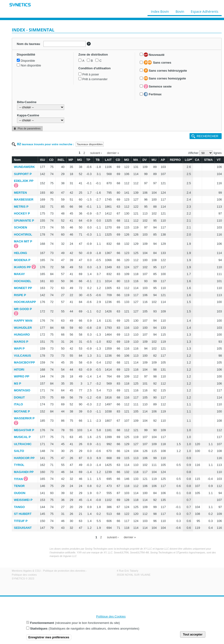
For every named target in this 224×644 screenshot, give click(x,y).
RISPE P (20, 295)
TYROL (19, 465)
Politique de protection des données (64, 571)
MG (80, 160)
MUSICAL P (22, 437)
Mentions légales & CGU (26, 571)
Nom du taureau (28, 44)
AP (163, 160)
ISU (42, 160)
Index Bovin (160, 10)
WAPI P (19, 348)
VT (219, 160)
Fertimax (153, 94)
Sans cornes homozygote (165, 78)
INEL (61, 160)
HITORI (19, 370)
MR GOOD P (23, 309)
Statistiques (39, 630)
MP (71, 160)
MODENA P (22, 260)
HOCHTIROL (23, 234)
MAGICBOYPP (24, 362)
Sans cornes (158, 62)
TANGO (19, 507)
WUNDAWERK (24, 167)
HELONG (21, 253)
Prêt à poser (91, 74)
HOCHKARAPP (25, 302)
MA (136, 160)
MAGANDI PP (24, 472)
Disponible (28, 61)
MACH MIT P (23, 241)
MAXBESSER (24, 199)
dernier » (113, 153)
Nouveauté (154, 55)
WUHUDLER (23, 328)
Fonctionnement (42, 624)
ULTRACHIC (23, 444)
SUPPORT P (23, 174)
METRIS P (21, 207)
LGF (188, 160)
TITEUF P (21, 521)
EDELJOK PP (24, 181)
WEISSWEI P (23, 500)
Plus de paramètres (29, 128)
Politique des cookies (24, 575)
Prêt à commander (95, 79)
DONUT (19, 397)
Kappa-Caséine (28, 115)
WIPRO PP (22, 376)
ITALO (18, 404)
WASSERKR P (24, 418)
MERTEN (20, 193)
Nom (17, 160)
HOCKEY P (22, 213)
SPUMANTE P (24, 221)
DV (144, 160)
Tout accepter (193, 636)
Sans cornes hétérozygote (165, 70)
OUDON (20, 493)
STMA (208, 160)
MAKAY (19, 274)
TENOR (19, 486)
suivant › (96, 153)
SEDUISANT (23, 528)
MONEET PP (23, 288)
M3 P (17, 383)
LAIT (108, 160)
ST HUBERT (23, 514)
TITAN (18, 479)
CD (51, 160)
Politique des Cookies (111, 618)
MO (127, 160)
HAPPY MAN (23, 321)
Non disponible (31, 65)
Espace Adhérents (205, 10)
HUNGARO (22, 335)
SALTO (19, 451)
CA (197, 160)
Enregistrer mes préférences (49, 639)
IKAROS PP (22, 267)
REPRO (175, 160)
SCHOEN (21, 227)
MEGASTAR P (24, 430)
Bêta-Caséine (27, 102)
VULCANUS (22, 356)
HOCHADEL (23, 281)
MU (154, 160)
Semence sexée (158, 86)
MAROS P (21, 342)
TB (98, 160)
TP (88, 160)
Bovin (180, 10)
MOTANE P (22, 411)
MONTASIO (22, 390)
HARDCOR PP (24, 458)
